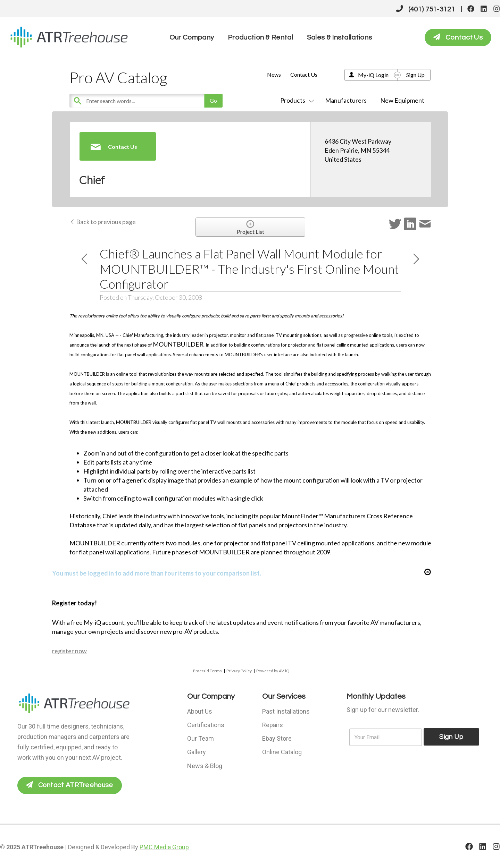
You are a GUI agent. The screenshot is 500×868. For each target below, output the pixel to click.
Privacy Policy (239, 671)
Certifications (206, 724)
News (274, 74)
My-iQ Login (373, 75)
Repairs (273, 724)
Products (296, 100)
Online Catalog (282, 751)
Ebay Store (277, 737)
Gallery (197, 751)
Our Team (201, 737)
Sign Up (415, 75)
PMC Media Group (164, 847)
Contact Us (304, 74)
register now (69, 651)
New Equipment (402, 100)
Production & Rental (260, 37)
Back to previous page (103, 222)
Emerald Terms (207, 671)
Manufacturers (346, 100)
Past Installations (286, 711)
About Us (200, 711)
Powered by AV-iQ (273, 671)
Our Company (192, 37)
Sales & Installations (339, 37)
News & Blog (205, 764)
